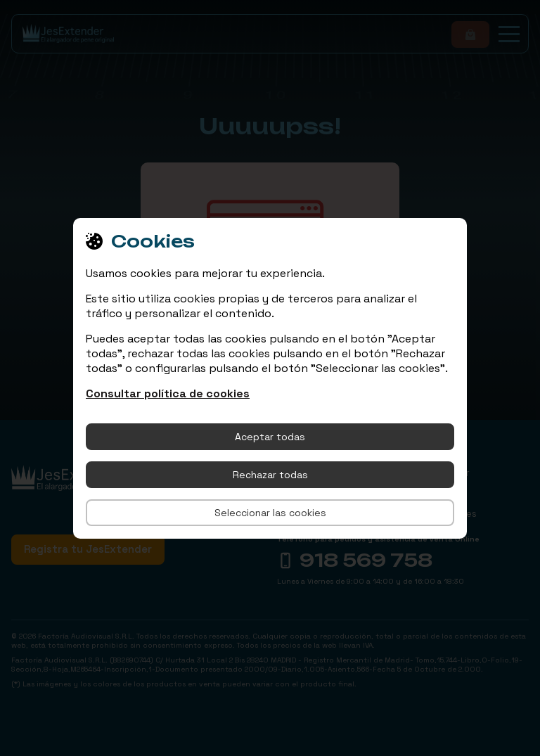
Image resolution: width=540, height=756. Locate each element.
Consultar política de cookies (168, 393)
